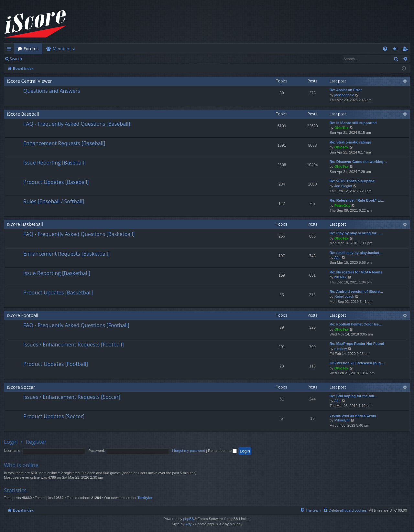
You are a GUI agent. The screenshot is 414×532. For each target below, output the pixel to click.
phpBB (188, 519)
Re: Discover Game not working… (358, 162)
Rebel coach (344, 296)
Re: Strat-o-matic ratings (350, 142)
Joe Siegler (343, 186)
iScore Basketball (25, 224)
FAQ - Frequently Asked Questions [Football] (76, 325)
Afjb (338, 258)
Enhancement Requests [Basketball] (66, 254)
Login (36, 59)
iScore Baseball (23, 114)
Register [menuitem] (407, 50)
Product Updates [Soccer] (54, 416)
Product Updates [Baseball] (56, 182)
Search (16, 59)
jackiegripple (344, 95)
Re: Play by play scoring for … (355, 233)
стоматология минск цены (353, 415)
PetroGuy (343, 206)
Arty (189, 524)
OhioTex (341, 128)
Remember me (222, 451)
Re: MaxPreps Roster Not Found (357, 344)
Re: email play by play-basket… (356, 253)
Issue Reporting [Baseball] (54, 163)
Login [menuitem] (396, 50)
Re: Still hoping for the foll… (354, 396)
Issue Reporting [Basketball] (57, 273)
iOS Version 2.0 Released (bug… (357, 363)
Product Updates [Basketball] (58, 293)
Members (62, 48)
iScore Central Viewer (30, 81)
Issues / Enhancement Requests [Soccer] (72, 397)
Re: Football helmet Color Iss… (356, 324)
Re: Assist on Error (346, 90)
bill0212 (341, 277)
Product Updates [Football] (56, 364)
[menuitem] (385, 49)
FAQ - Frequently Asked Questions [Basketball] (79, 234)
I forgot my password (189, 451)
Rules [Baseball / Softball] (54, 201)
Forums (31, 48)
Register (58, 59)
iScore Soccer (21, 387)
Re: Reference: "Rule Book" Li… (357, 200)
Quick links (10, 50)
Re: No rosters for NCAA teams (356, 272)
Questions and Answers (52, 91)
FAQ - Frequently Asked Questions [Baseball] (77, 124)
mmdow (341, 349)
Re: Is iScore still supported (353, 123)
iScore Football (23, 315)
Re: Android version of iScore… (356, 292)
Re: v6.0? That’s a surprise (352, 181)
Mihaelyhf (342, 420)
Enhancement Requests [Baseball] (64, 143)
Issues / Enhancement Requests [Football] (74, 345)
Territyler (145, 498)
